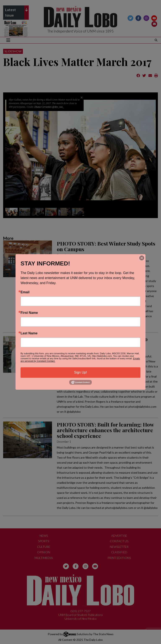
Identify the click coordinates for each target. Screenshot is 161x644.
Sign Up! (80, 372)
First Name (29, 313)
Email (25, 292)
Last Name (29, 333)
